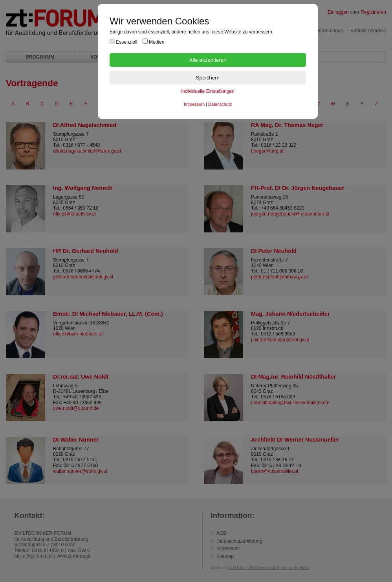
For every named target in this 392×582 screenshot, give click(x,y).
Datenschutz (220, 104)
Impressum (194, 104)
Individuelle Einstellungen (208, 91)
